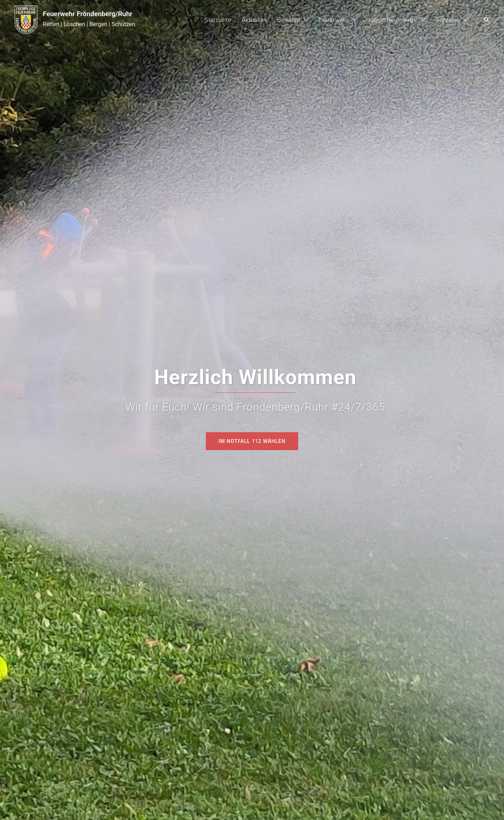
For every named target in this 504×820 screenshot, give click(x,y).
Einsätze (289, 20)
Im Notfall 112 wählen (252, 441)
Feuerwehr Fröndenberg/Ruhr (88, 14)
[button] (487, 20)
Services (448, 20)
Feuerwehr (334, 20)
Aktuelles (254, 20)
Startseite (218, 20)
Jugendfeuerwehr (392, 20)
